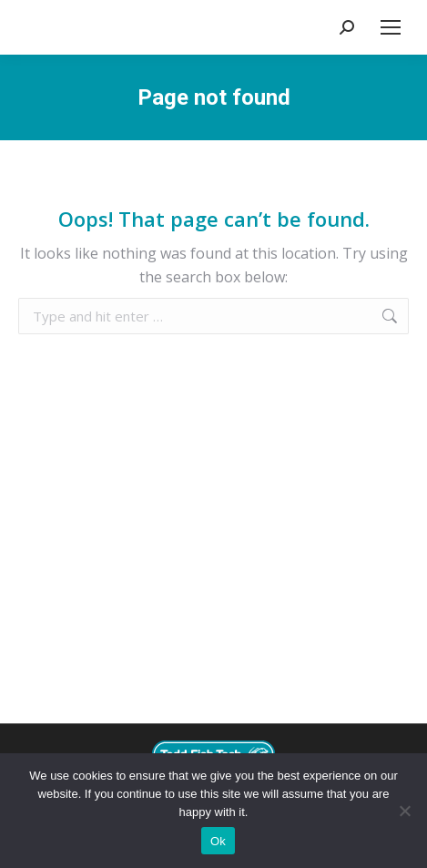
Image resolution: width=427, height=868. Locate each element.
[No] (404, 811)
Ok (218, 841)
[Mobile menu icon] (391, 27)
